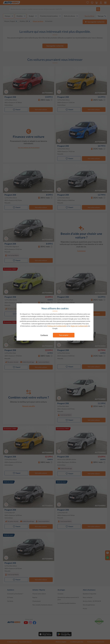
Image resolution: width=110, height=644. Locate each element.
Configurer (44, 335)
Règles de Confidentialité (79, 326)
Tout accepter (64, 335)
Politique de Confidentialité (57, 326)
